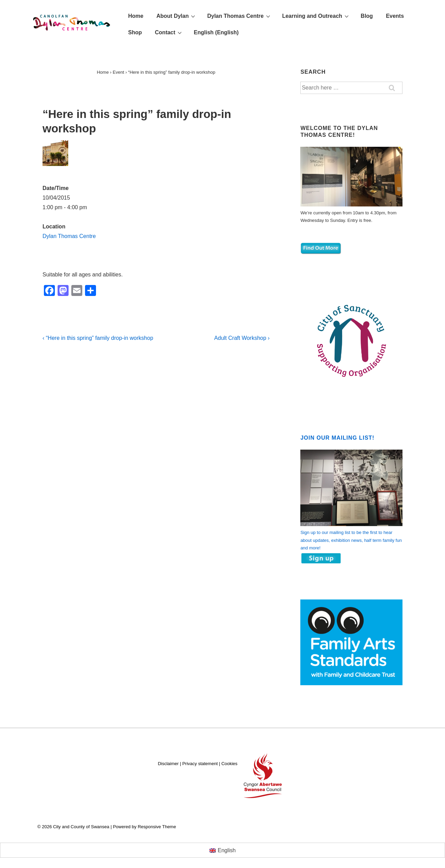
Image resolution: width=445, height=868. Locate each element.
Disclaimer (168, 764)
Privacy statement (200, 764)
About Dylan (177, 16)
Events (395, 16)
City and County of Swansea (88, 827)
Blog (367, 16)
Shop (135, 32)
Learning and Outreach (316, 16)
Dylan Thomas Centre (239, 16)
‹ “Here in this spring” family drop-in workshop (98, 338)
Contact (169, 32)
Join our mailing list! (337, 438)
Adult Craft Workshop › (242, 338)
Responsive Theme (157, 827)
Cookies (230, 764)
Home (136, 16)
